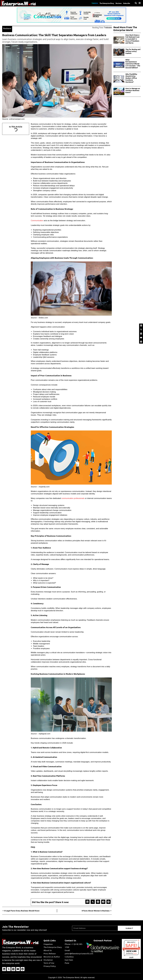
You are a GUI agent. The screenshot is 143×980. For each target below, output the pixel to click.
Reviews (117, 3)
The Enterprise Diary (104, 3)
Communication (37, 220)
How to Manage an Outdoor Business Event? (133, 90)
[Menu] (140, 3)
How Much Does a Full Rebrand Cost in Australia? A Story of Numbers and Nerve (132, 39)
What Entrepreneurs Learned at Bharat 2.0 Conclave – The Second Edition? (133, 64)
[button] (87, 901)
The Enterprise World (71, 977)
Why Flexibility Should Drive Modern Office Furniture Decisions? (131, 78)
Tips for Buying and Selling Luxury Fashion (133, 51)
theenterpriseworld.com (131, 948)
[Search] (136, 3)
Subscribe (126, 3)
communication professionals (73, 498)
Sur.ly (135, 953)
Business (7, 28)
